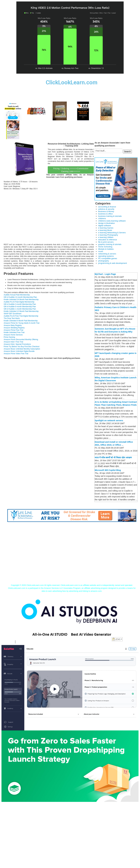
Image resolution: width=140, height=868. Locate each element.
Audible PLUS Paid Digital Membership (19, 302)
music (101, 251)
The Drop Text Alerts (12, 318)
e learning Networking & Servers (112, 233)
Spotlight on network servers (109, 420)
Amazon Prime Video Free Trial (16, 354)
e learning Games (106, 228)
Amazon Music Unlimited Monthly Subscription (22, 349)
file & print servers (106, 242)
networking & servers (107, 254)
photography (103, 261)
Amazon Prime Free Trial (13, 330)
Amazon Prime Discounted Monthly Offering (21, 339)
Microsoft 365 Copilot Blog (108, 470)
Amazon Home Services (13, 335)
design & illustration (106, 223)
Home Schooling (105, 247)
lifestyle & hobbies (106, 249)
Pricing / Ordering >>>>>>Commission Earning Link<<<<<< (71, 170)
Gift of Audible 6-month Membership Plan (20, 307)
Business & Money (106, 211)
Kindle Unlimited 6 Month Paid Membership (21, 321)
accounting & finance (107, 207)
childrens (102, 218)
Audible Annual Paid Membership (17, 295)
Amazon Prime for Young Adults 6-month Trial (22, 323)
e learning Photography (108, 235)
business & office (105, 214)
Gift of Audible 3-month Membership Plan (20, 304)
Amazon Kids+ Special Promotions (17, 344)
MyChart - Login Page (105, 274)
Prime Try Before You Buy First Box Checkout (22, 347)
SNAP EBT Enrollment (13, 314)
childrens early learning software (112, 221)
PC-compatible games (108, 258)
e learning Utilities (106, 237)
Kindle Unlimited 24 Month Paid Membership (21, 300)
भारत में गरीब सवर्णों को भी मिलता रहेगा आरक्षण (113, 458)
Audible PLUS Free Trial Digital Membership (21, 316)
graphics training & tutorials (110, 244)
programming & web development (112, 263)
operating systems (106, 256)
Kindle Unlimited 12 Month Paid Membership (21, 311)
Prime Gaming (9, 337)
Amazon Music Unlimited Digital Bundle (19, 351)
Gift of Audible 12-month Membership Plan (20, 297)
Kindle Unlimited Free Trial (14, 332)
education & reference (108, 240)
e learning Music (105, 230)
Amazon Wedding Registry (14, 328)
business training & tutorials (110, 216)
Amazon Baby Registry (13, 325)
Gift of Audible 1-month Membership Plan (20, 309)
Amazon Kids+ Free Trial (13, 342)
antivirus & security (106, 209)
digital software (105, 226)
